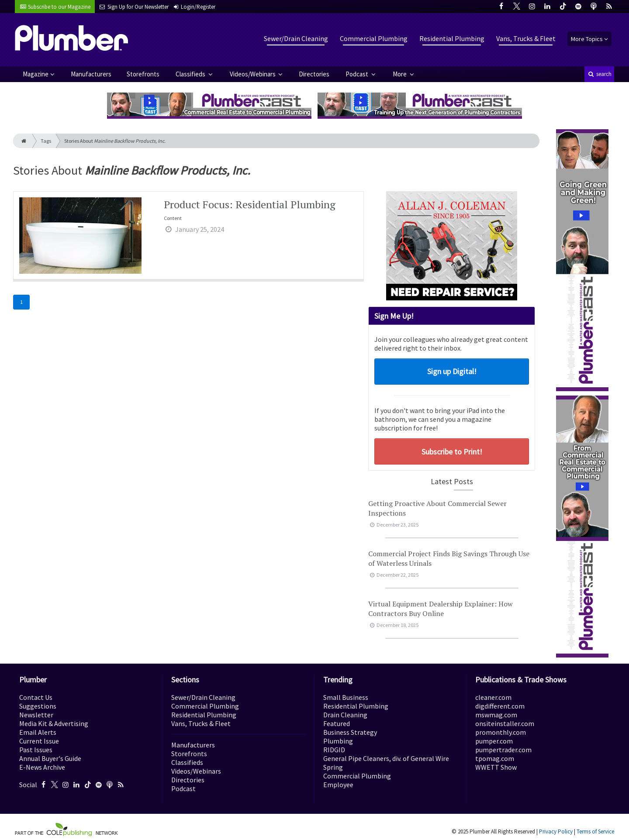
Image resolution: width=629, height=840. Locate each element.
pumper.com (494, 741)
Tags (46, 141)
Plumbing (338, 741)
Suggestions (38, 706)
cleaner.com (493, 697)
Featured (337, 723)
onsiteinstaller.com (505, 723)
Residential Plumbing (452, 38)
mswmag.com (496, 715)
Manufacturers (91, 74)
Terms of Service (595, 831)
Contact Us (36, 697)
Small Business (346, 697)
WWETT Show (496, 767)
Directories (314, 74)
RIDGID (334, 750)
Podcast (358, 74)
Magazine (36, 74)
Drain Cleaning (345, 715)
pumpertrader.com (503, 750)
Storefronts (143, 74)
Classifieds (191, 74)
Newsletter (36, 715)
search (599, 74)
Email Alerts (38, 732)
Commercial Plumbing (374, 38)
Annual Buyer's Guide (50, 758)
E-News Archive (42, 767)
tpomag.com (495, 758)
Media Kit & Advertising (54, 723)
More (400, 74)
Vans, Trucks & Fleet (526, 38)
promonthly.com (501, 732)
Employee (338, 785)
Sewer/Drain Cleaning (296, 38)
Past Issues (36, 750)
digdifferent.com (500, 706)
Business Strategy (350, 732)
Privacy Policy (556, 831)
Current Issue (39, 741)
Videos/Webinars (253, 74)
